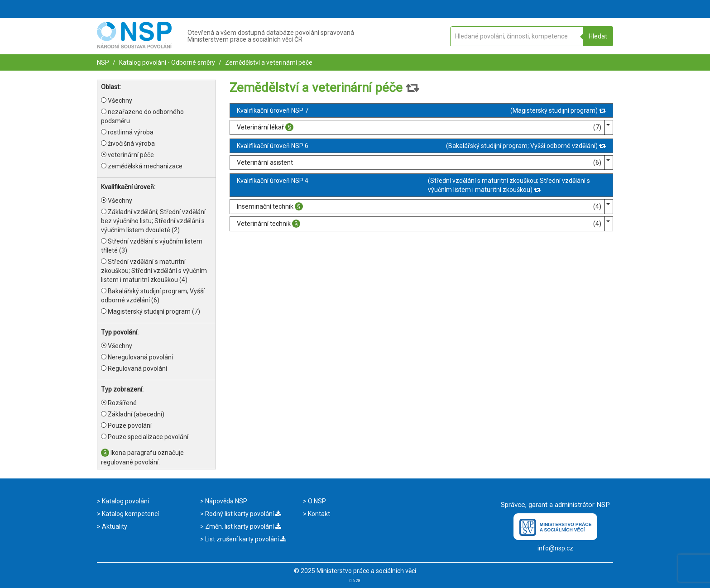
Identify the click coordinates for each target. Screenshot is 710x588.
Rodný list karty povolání (242, 514)
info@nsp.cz (555, 548)
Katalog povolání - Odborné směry (166, 62)
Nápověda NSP (225, 501)
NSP (103, 62)
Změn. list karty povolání (242, 526)
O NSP (316, 501)
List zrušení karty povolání (245, 539)
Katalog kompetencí (130, 514)
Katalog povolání (125, 501)
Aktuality (114, 526)
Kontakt (318, 514)
